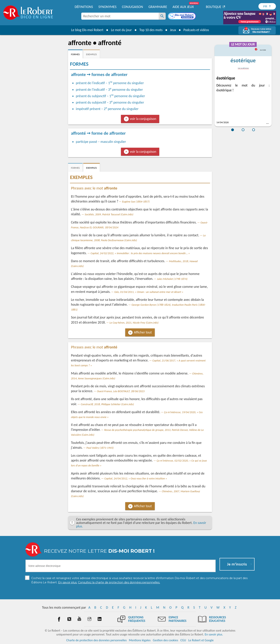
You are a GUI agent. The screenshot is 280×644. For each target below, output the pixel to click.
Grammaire (158, 7)
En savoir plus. (214, 634)
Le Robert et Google (201, 640)
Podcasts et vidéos (196, 30)
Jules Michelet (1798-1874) (172, 279)
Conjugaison (132, 7)
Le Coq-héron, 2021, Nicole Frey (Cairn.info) (134, 323)
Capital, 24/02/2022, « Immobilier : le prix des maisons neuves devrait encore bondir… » (140, 253)
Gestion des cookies (165, 640)
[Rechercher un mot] (162, 16)
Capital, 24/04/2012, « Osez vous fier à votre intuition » (136, 478)
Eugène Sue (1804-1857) (136, 202)
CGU (183, 640)
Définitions (84, 7)
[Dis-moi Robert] (182, 17)
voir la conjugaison (143, 119)
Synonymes (107, 7)
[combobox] (120, 16)
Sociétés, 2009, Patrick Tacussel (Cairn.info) (109, 214)
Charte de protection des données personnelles (96, 640)
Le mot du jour (121, 30)
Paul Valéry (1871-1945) (100, 448)
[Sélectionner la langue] (267, 6)
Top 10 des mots (150, 30)
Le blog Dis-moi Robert (87, 30)
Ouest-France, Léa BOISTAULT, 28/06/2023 (121, 391)
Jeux (173, 30)
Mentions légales (140, 640)
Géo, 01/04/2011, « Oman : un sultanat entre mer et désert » (149, 292)
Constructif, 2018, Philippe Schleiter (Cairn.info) (107, 404)
